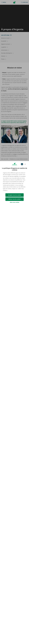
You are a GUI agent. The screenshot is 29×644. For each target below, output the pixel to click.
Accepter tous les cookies (15, 195)
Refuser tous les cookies (15, 199)
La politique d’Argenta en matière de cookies (14, 169)
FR (22, 164)
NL (25, 164)
